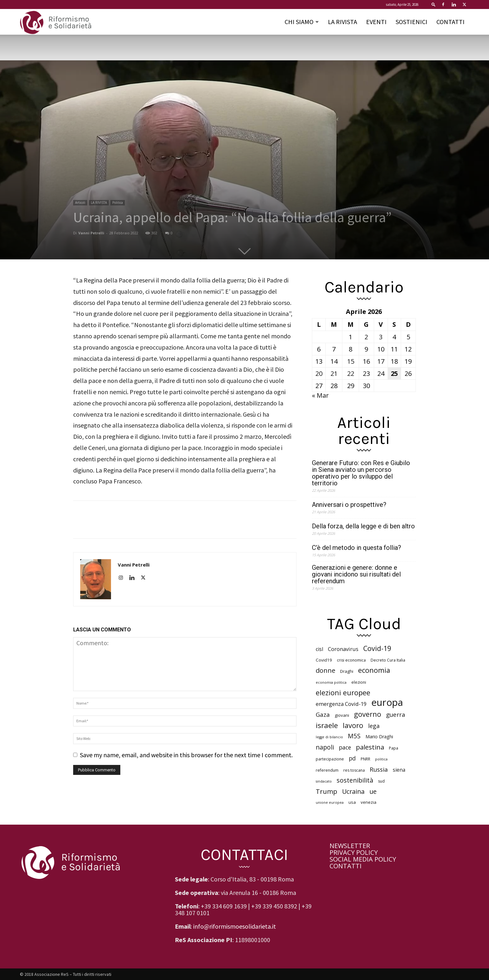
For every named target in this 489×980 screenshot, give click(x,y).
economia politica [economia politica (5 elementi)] (331, 682)
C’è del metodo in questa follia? (356, 548)
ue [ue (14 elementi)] (373, 791)
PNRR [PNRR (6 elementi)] (365, 759)
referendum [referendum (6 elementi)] (327, 770)
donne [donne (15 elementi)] (326, 670)
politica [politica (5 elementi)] (381, 759)
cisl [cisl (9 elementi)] (319, 649)
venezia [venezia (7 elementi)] (369, 802)
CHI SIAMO (302, 22)
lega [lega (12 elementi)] (374, 726)
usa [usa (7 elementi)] (352, 802)
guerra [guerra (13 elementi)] (396, 715)
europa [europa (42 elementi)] (387, 702)
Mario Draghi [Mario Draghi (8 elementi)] (379, 737)
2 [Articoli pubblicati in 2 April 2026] (366, 337)
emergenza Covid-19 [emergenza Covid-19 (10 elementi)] (341, 704)
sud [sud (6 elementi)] (381, 781)
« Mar (320, 395)
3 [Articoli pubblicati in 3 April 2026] (381, 337)
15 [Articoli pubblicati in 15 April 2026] (351, 361)
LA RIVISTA (343, 22)
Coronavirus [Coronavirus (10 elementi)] (343, 649)
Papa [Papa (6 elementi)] (394, 748)
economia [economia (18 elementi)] (374, 670)
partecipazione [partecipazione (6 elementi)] (330, 759)
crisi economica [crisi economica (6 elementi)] (351, 660)
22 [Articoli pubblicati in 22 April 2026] (351, 373)
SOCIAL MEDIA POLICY (363, 859)
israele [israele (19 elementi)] (327, 725)
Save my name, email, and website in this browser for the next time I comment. (186, 755)
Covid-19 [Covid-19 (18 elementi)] (377, 648)
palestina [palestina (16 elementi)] (370, 747)
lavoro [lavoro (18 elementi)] (353, 725)
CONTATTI (450, 22)
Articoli (80, 203)
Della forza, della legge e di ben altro (363, 526)
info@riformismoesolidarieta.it (235, 926)
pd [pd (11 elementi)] (352, 758)
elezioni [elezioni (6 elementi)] (359, 682)
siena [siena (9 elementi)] (399, 770)
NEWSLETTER (350, 846)
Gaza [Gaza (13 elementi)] (323, 715)
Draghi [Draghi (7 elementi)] (347, 671)
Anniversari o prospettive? (349, 505)
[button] (433, 4)
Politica (118, 203)
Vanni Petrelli (91, 233)
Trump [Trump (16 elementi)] (326, 791)
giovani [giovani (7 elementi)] (342, 715)
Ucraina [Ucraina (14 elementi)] (353, 791)
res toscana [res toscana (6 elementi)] (354, 770)
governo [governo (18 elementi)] (368, 714)
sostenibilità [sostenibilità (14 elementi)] (355, 780)
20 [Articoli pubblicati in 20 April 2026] (319, 373)
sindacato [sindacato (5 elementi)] (324, 781)
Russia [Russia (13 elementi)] (379, 770)
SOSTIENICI (412, 22)
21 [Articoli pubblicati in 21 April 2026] (334, 373)
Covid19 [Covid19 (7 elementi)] (324, 660)
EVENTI (376, 22)
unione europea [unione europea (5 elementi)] (330, 802)
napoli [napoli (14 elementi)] (325, 747)
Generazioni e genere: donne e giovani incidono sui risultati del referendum (356, 574)
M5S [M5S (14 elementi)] (354, 736)
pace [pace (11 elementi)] (345, 747)
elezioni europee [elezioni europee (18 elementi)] (343, 693)
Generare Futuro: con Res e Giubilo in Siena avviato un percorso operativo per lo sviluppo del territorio (361, 473)
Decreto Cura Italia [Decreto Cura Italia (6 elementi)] (388, 660)
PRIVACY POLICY (354, 852)
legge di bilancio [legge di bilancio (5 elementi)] (329, 737)
